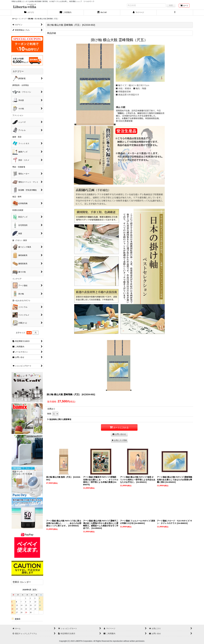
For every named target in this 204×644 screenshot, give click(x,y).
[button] (175, 13)
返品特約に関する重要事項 (59, 419)
